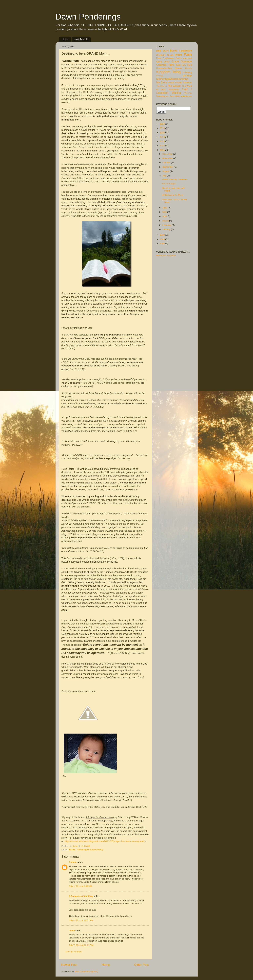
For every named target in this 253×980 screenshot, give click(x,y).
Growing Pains (165, 65)
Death (170, 55)
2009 (162, 239)
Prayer (178, 83)
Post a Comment (74, 952)
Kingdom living (169, 72)
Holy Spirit (187, 65)
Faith (188, 55)
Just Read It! (81, 39)
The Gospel (174, 86)
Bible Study (162, 51)
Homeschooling (164, 68)
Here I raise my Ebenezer (174, 179)
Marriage (160, 76)
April (165, 216)
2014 (162, 137)
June (165, 208)
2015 (162, 132)
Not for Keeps (169, 184)
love (177, 96)
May (165, 212)
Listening (187, 72)
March (166, 221)
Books (72, 849)
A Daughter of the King (81, 896)
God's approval (184, 58)
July (165, 176)
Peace (171, 83)
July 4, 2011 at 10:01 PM (81, 920)
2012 (162, 146)
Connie (73, 862)
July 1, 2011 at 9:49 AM (80, 886)
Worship (188, 93)
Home (65, 39)
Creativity (161, 55)
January (167, 229)
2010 (162, 235)
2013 (162, 141)
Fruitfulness (168, 58)
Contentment (185, 51)
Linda (72, 930)
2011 (162, 150)
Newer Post (69, 965)
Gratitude (186, 61)
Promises (187, 83)
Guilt (178, 65)
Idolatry (189, 68)
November (168, 158)
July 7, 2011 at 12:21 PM (81, 945)
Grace (175, 61)
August (166, 171)
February (167, 225)
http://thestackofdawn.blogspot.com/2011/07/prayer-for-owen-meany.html (104, 841)
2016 (162, 128)
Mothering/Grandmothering (90, 849)
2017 (162, 124)
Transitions (174, 89)
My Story (162, 82)
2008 (162, 244)
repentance (186, 96)
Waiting (176, 93)
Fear (159, 58)
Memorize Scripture (166, 255)
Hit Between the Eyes (172, 195)
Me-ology (187, 76)
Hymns (178, 68)
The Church (162, 86)
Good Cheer (163, 62)
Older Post (141, 965)
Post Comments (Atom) (86, 971)
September (168, 167)
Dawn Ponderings (88, 17)
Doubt (178, 55)
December (168, 154)
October (167, 162)
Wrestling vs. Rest (165, 96)
